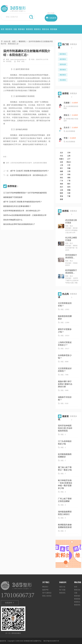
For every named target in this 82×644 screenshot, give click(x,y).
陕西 (61, 193)
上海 (61, 165)
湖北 (61, 178)
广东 (61, 181)
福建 (61, 171)
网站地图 (51, 13)
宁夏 (69, 196)
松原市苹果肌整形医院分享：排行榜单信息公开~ (29, 175)
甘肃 (69, 193)
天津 (69, 153)
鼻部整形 (63, 59)
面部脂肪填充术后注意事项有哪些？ (17, 206)
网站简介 (45, 587)
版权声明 (45, 590)
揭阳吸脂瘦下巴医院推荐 (13, 197)
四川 (61, 187)
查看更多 (74, 46)
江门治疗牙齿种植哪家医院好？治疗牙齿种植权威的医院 (25, 193)
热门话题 (62, 590)
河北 (61, 156)
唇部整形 (63, 70)
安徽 (69, 168)
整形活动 (46, 29)
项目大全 (62, 587)
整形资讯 (9, 29)
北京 (61, 153)
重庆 (69, 184)
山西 (69, 156)
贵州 (69, 187)
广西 (69, 181)
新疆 (61, 199)
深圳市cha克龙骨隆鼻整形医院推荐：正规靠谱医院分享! (25, 215)
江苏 (69, 165)
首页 (3, 29)
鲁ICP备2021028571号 (51, 641)
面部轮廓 (63, 64)
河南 (69, 174)
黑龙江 (69, 162)
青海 (61, 196)
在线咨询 (10, 603)
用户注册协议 (47, 593)
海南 (61, 184)
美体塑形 (63, 80)
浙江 (61, 168)
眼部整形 (63, 54)
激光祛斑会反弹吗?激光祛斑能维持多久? (19, 224)
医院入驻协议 (47, 596)
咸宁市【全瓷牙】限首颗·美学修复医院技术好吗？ (30, 171)
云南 (61, 190)
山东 (61, 174)
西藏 (69, 190)
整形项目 (21, 29)
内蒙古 (61, 159)
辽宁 (69, 159)
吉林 (61, 162)
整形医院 (29, 29)
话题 (15, 29)
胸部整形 (63, 75)
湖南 (69, 178)
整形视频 (54, 29)
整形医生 (38, 29)
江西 (69, 171)
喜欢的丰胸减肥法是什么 (13, 220)
